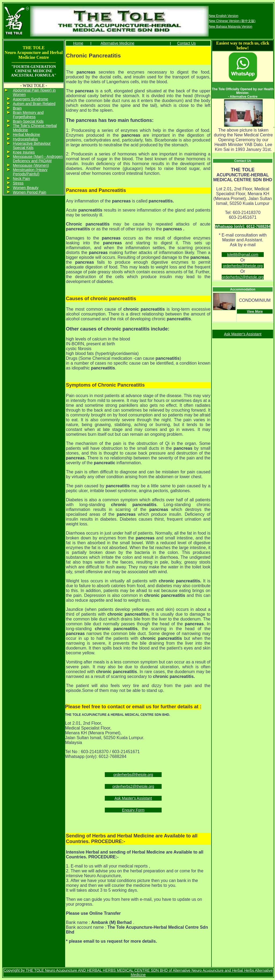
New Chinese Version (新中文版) (232, 21)
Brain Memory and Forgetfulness (28, 115)
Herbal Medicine (26, 135)
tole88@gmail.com (243, 255)
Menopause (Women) (31, 165)
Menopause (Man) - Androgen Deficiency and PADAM (38, 159)
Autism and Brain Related (34, 104)
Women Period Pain (29, 192)
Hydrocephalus (25, 139)
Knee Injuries (24, 152)
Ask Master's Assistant (133, 798)
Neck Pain (21, 179)
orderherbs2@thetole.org (133, 786)
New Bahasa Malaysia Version (231, 27)
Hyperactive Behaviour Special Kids (32, 146)
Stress (18, 183)
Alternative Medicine (117, 43)
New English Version (224, 16)
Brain (17, 108)
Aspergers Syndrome (31, 99)
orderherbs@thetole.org (133, 775)
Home (78, 43)
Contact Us (186, 43)
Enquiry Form (133, 810)
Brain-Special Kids (28, 121)
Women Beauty (26, 188)
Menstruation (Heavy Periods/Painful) (30, 172)
